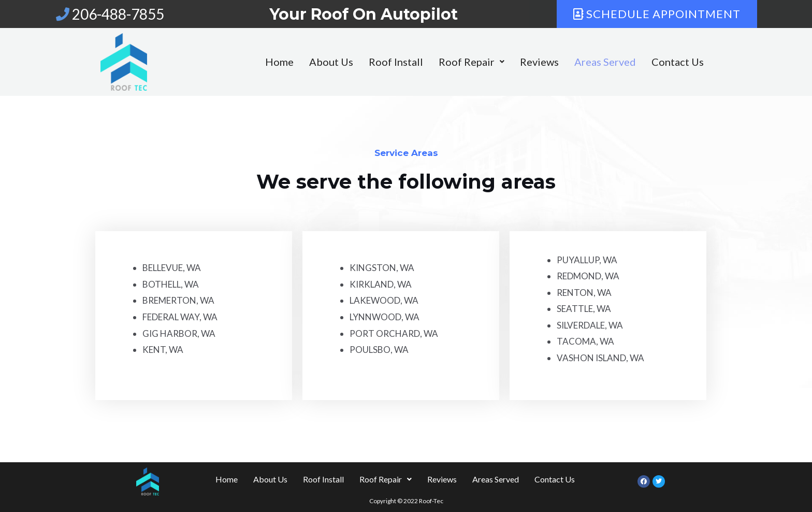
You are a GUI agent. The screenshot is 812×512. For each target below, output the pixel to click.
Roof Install (371, 62)
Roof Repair (447, 62)
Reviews (514, 62)
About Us (306, 62)
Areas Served (580, 62)
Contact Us (653, 62)
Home (255, 62)
